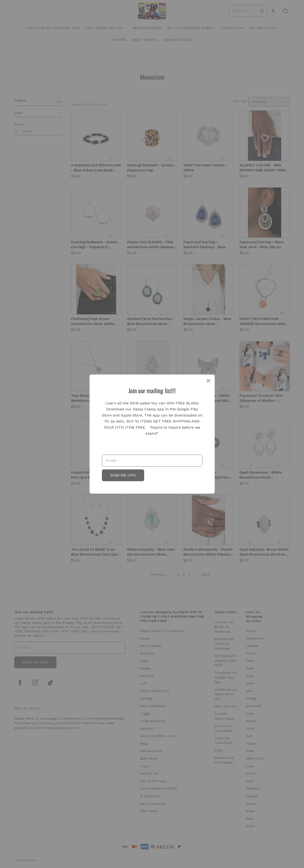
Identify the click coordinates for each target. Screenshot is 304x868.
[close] (209, 381)
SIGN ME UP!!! (123, 475)
